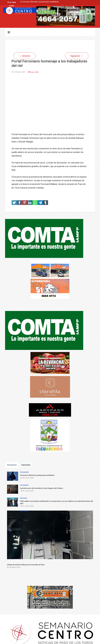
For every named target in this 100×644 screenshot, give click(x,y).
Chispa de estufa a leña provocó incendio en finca (26, 565)
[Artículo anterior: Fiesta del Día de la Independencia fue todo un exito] (25, 56)
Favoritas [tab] (26, 465)
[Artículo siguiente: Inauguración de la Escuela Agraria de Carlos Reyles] (77, 56)
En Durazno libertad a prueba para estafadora (40, 2)
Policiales (24, 472)
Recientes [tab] (12, 465)
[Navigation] (9, 32)
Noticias (24, 498)
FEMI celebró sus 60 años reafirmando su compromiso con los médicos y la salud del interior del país (56, 502)
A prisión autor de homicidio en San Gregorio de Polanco (42, 488)
